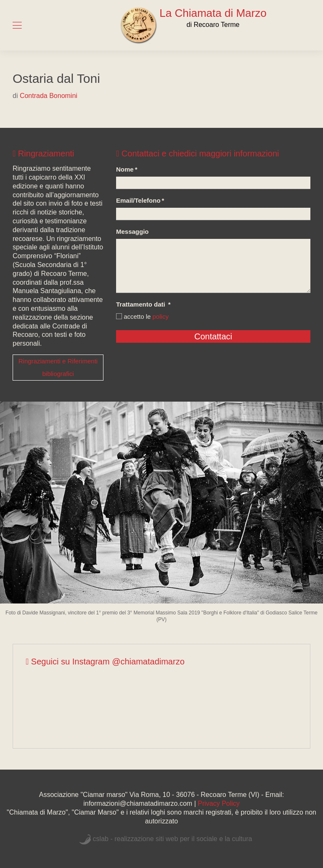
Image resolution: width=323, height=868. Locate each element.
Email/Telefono (140, 200)
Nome (127, 169)
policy (161, 316)
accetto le (142, 316)
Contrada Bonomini (49, 96)
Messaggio (132, 232)
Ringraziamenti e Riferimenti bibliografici (58, 367)
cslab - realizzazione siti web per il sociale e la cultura (173, 839)
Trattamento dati (143, 304)
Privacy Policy (219, 803)
